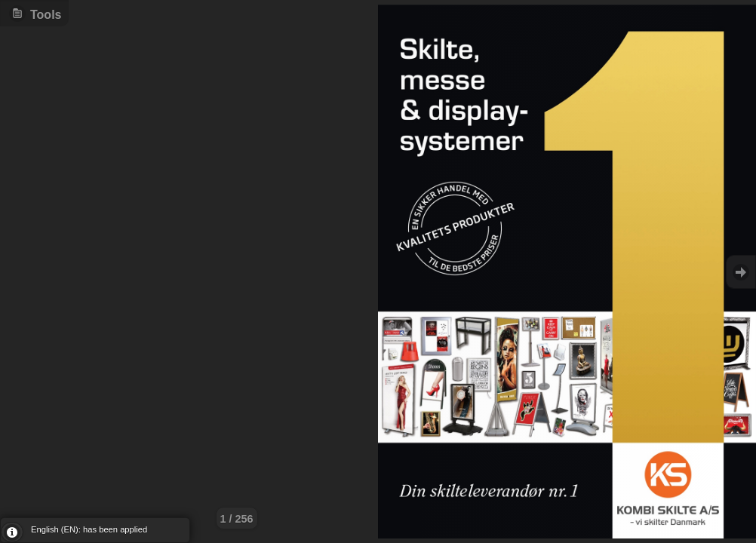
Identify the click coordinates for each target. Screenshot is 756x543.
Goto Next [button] (741, 272)
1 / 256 (237, 519)
